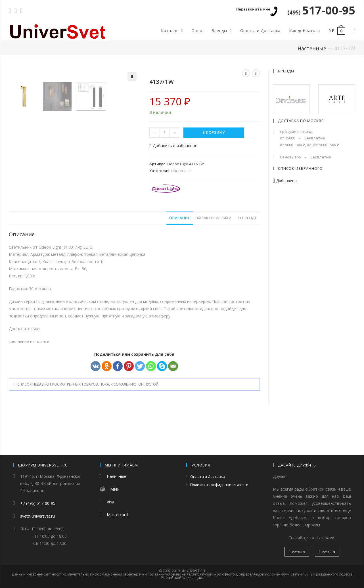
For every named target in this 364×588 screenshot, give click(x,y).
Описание (180, 253)
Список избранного (300, 168)
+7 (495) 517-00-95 (38, 503)
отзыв (297, 552)
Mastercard (117, 515)
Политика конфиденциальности (219, 485)
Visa (110, 502)
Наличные (116, 476)
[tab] (180, 254)
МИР (115, 489)
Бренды (286, 71)
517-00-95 (321, 10)
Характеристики (214, 253)
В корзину (214, 132)
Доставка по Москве (301, 121)
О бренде (248, 253)
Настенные (312, 48)
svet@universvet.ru (37, 516)
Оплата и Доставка (208, 476)
